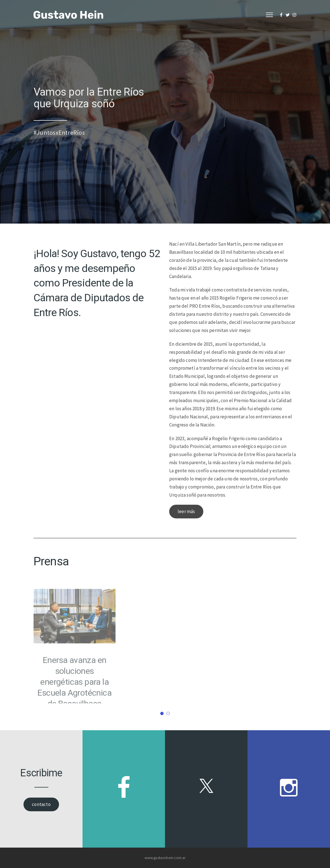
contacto (41, 804)
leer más (186, 511)
